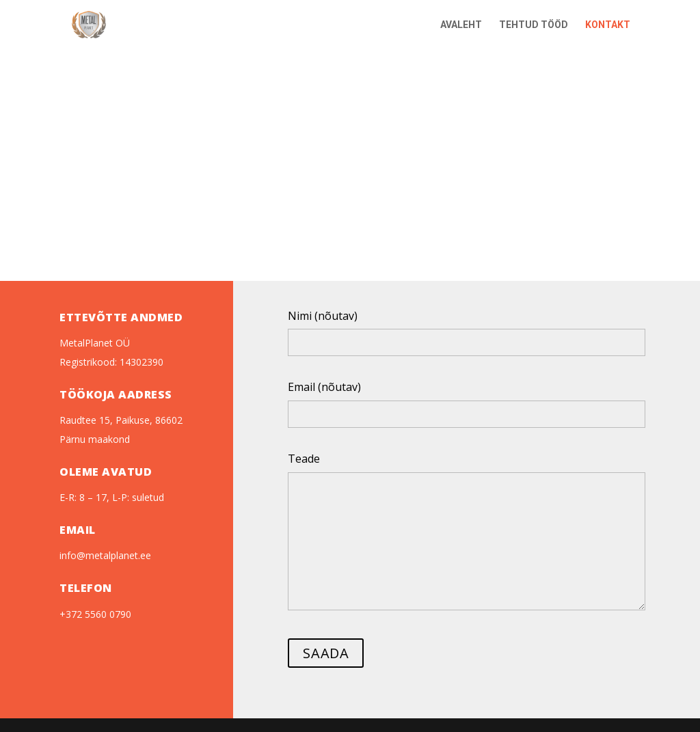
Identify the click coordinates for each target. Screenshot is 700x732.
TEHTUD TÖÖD (534, 25)
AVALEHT (461, 25)
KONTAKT (608, 25)
